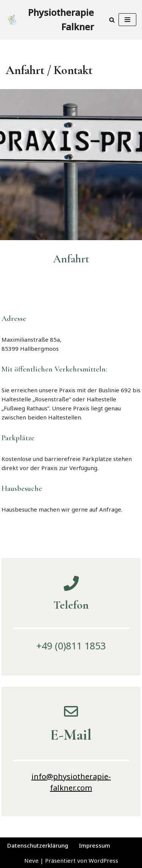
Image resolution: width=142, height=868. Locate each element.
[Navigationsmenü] (127, 20)
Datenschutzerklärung (38, 845)
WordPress (103, 860)
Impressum (94, 845)
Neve (31, 860)
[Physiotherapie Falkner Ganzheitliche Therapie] (50, 20)
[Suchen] (112, 20)
